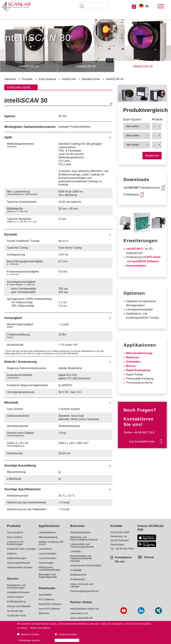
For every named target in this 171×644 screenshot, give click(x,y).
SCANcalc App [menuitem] (15, 611)
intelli (69, 79)
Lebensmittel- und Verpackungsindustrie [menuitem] (82, 545)
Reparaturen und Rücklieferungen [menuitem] (16, 586)
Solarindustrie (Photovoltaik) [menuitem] (86, 566)
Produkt (157, 119)
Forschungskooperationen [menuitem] (84, 591)
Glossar (149, 557)
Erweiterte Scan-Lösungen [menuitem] (22, 549)
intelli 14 (29, 66)
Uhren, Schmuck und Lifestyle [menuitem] (82, 585)
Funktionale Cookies (68, 634)
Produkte (27, 79)
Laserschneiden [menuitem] (47, 558)
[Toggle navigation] (161, 6)
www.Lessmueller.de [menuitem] (81, 618)
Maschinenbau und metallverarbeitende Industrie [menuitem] (81, 558)
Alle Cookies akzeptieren (68, 640)
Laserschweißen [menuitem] (48, 554)
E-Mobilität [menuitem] (76, 570)
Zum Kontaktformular (142, 442)
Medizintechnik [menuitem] (78, 575)
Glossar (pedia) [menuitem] (19, 606)
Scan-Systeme (47, 79)
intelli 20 (86, 66)
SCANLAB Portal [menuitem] (16, 616)
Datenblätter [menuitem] (45, 595)
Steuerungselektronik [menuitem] (19, 563)
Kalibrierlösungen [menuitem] (17, 558)
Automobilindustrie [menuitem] (80, 532)
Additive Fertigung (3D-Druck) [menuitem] (51, 543)
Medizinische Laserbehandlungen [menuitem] (50, 569)
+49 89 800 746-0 (144, 432)
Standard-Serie (91, 79)
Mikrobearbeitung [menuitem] (48, 537)
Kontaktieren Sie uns (123, 559)
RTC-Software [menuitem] (46, 599)
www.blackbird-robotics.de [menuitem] (85, 609)
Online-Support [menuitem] (15, 597)
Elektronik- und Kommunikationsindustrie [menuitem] (84, 538)
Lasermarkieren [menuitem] (47, 532)
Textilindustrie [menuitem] (78, 579)
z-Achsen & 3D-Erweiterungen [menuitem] (16, 543)
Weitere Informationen (40, 628)
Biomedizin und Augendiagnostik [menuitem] (48, 576)
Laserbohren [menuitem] (46, 549)
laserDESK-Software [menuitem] (50, 604)
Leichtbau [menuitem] (76, 551)
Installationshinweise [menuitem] (18, 592)
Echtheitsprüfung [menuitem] (16, 602)
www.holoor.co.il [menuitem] (79, 613)
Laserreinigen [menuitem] (46, 563)
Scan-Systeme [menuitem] (15, 532)
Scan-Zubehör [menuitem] (15, 537)
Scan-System (132, 119)
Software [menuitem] (12, 554)
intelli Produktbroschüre (142, 188)
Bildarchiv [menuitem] (44, 613)
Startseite (10, 79)
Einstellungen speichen (29, 640)
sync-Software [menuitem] (49, 609)
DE (147, 6)
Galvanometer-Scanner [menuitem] (20, 567)
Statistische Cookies (30, 634)
